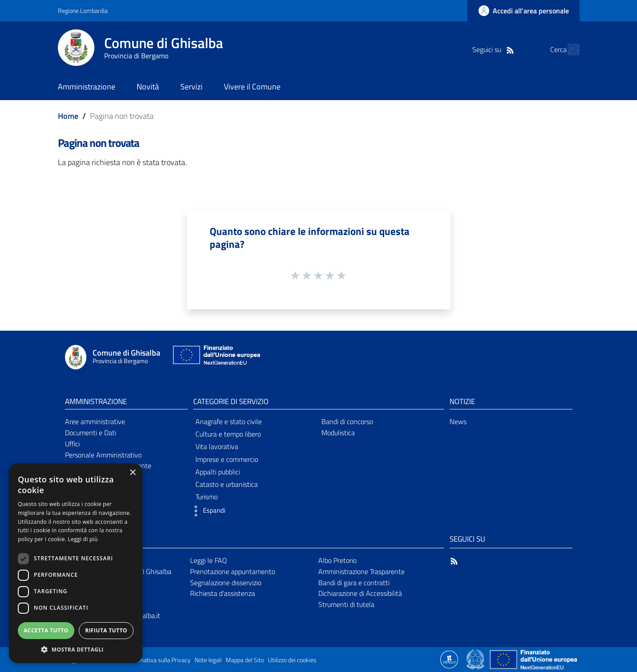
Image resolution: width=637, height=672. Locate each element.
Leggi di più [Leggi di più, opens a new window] (83, 539)
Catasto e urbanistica (227, 484)
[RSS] (495, 49)
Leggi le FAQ (209, 560)
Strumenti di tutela (346, 604)
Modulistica (338, 433)
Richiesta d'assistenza (223, 593)
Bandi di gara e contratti (354, 583)
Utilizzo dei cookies (292, 660)
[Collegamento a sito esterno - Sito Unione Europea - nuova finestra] (215, 357)
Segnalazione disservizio (226, 583)
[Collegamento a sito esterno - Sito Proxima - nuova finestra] (449, 659)
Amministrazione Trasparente (361, 571)
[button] (207, 511)
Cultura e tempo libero (228, 434)
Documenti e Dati (91, 433)
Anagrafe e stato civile (229, 421)
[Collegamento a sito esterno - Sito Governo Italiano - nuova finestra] (476, 659)
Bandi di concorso (347, 421)
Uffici (72, 444)
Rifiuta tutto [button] (106, 630)
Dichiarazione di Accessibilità (360, 593)
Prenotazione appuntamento (233, 571)
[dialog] (76, 563)
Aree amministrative (95, 421)
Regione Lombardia (83, 10)
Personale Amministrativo (103, 455)
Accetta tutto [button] (46, 630)
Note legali (208, 660)
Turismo (207, 497)
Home (68, 116)
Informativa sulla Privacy (158, 660)
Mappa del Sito (245, 660)
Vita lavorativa (217, 446)
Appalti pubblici (218, 472)
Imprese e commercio (227, 459)
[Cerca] (569, 49)
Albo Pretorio (337, 560)
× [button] (132, 473)
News (458, 421)
